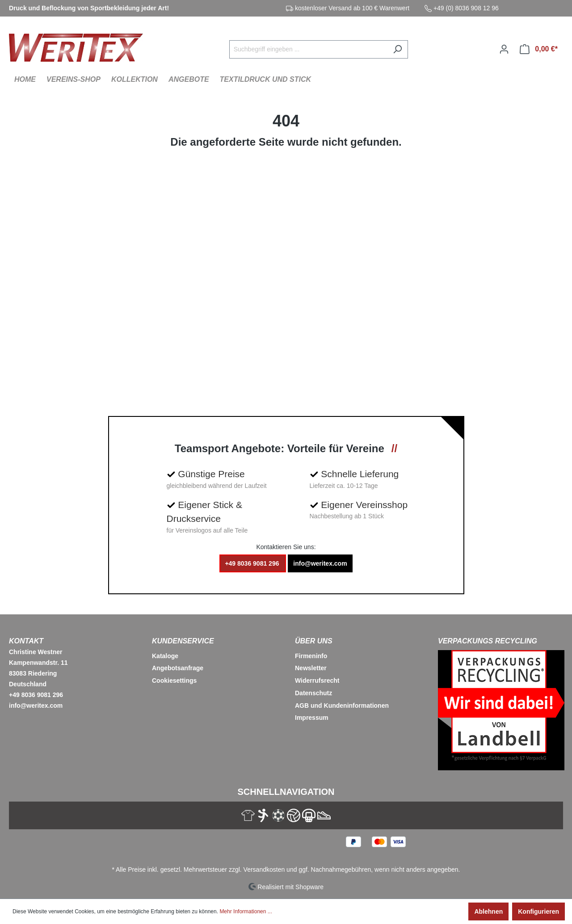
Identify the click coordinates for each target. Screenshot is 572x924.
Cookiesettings (174, 680)
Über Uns (314, 641)
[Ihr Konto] (504, 49)
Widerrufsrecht (317, 680)
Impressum (312, 718)
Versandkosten (264, 869)
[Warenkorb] (539, 49)
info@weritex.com (320, 563)
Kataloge (165, 656)
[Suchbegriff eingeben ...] (308, 49)
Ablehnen (488, 911)
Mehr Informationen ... (246, 911)
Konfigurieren (538, 911)
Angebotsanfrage (178, 668)
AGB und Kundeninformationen (342, 706)
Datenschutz (313, 693)
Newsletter (311, 668)
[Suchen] (397, 49)
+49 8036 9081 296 (253, 563)
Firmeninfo (311, 656)
